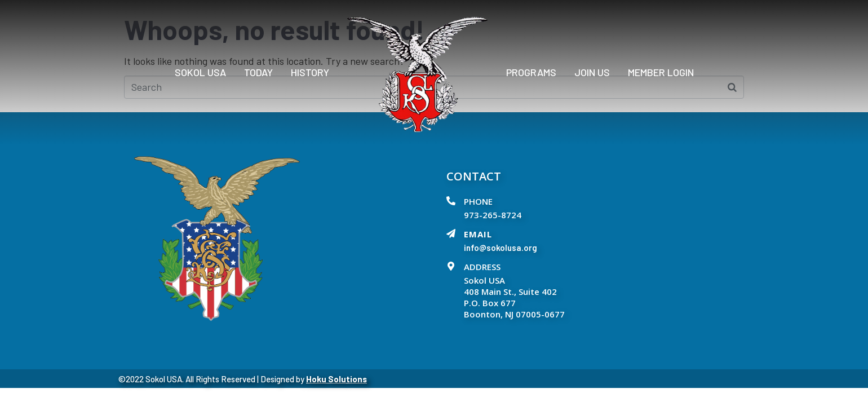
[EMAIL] (451, 233)
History (310, 72)
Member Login (661, 72)
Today (258, 72)
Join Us (592, 72)
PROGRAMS (531, 72)
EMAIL (478, 234)
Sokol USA (200, 72)
